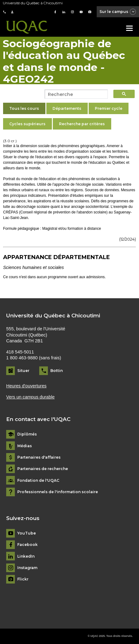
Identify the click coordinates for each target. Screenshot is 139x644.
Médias (25, 446)
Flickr (23, 579)
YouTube (27, 533)
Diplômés (27, 434)
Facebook (27, 545)
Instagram (27, 568)
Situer (23, 371)
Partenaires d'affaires (39, 457)
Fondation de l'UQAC (38, 481)
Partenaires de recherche (43, 469)
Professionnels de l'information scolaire (58, 492)
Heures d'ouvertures (26, 386)
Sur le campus (118, 12)
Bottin (57, 371)
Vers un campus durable (30, 397)
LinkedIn (26, 556)
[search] (74, 94)
